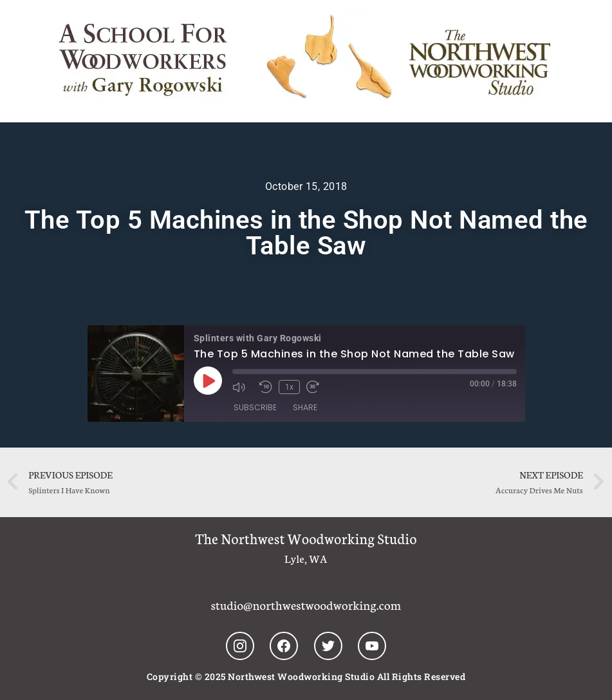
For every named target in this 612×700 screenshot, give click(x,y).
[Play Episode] (208, 381)
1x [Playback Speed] (289, 387)
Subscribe (255, 407)
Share (305, 407)
